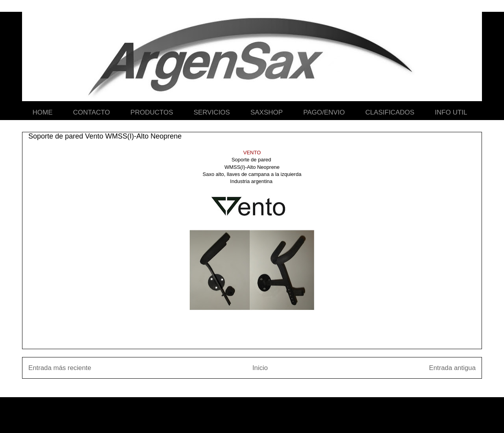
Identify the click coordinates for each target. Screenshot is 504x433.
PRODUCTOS (152, 112)
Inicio (260, 368)
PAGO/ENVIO (324, 112)
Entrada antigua (453, 368)
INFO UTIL (451, 112)
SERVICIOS (212, 112)
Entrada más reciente (60, 368)
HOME (43, 112)
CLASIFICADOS (390, 112)
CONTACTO (92, 112)
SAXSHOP (267, 112)
